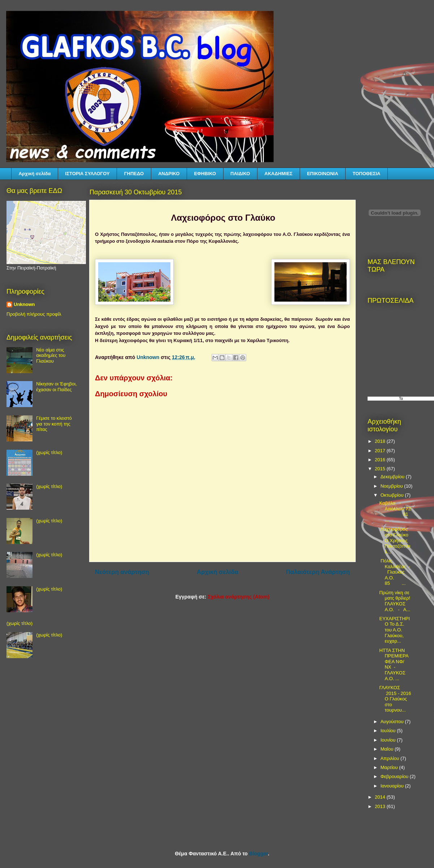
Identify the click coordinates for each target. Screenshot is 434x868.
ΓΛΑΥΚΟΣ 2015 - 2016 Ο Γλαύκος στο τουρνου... (395, 699)
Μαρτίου (390, 767)
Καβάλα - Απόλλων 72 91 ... (395, 511)
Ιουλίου (389, 731)
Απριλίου (390, 758)
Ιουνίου (389, 740)
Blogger (259, 854)
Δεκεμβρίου (393, 477)
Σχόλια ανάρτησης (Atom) (238, 597)
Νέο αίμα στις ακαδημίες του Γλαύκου (51, 355)
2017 (381, 451)
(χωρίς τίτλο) (49, 452)
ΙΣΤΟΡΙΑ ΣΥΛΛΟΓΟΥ (88, 174)
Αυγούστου (393, 722)
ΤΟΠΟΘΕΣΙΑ (367, 174)
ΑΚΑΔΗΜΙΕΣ (278, 174)
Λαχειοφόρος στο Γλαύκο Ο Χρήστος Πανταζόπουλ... (395, 540)
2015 (381, 469)
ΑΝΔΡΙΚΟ (169, 174)
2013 (381, 806)
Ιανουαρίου (393, 786)
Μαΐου (388, 749)
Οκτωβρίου (393, 495)
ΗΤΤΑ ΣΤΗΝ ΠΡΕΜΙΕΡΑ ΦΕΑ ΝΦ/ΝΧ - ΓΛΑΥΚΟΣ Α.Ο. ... (394, 664)
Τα (401, 399)
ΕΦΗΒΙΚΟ (205, 174)
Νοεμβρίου (392, 486)
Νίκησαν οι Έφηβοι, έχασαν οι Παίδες (56, 387)
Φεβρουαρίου (395, 776)
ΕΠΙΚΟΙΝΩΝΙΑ (322, 174)
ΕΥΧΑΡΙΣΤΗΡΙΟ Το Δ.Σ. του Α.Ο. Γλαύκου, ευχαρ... (394, 630)
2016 (381, 460)
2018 (381, 441)
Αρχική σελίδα (35, 174)
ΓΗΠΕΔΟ (134, 174)
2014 (381, 797)
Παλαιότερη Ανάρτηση (318, 572)
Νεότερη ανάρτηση (122, 572)
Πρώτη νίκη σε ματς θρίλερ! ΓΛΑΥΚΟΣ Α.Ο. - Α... (395, 601)
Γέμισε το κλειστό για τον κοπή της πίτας (54, 424)
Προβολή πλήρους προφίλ (34, 314)
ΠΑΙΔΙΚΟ (240, 174)
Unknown (24, 304)
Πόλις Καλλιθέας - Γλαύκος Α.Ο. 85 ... (394, 572)
